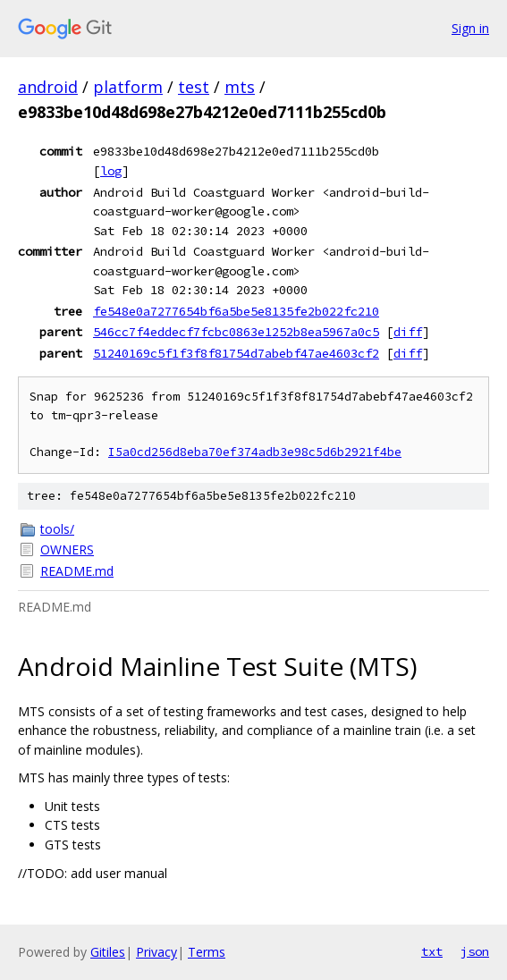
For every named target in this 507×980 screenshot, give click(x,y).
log (111, 171)
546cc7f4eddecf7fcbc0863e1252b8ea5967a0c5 (236, 332)
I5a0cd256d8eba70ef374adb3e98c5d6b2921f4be (255, 452)
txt (432, 951)
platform (128, 87)
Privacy (156, 952)
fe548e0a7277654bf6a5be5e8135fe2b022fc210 (236, 311)
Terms (207, 952)
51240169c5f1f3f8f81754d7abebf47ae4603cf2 (236, 353)
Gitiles (108, 952)
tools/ (57, 529)
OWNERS (67, 549)
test (194, 87)
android (48, 87)
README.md (77, 571)
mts (240, 87)
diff (408, 332)
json (475, 951)
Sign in (470, 28)
